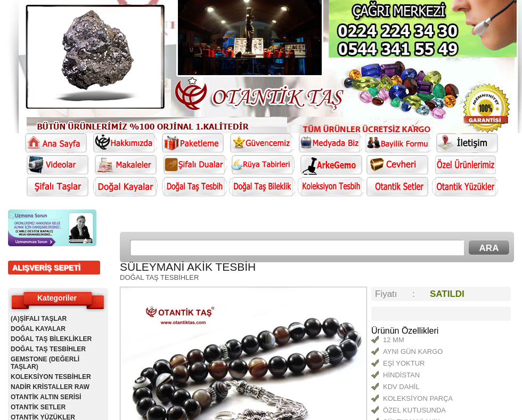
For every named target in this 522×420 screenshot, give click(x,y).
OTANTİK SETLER (38, 407)
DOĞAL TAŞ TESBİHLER (48, 349)
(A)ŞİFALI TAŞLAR (39, 319)
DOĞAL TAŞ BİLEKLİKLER (51, 339)
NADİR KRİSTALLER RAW (50, 387)
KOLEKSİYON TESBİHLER (51, 377)
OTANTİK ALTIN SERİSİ (46, 397)
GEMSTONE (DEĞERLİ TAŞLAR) (45, 363)
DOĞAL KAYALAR (38, 329)
